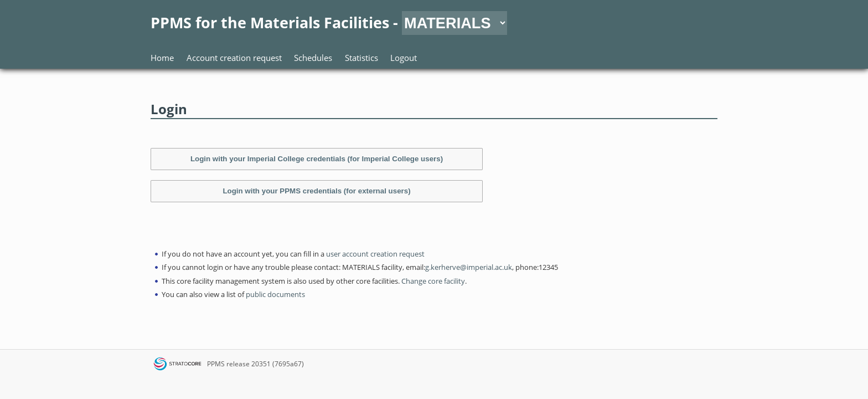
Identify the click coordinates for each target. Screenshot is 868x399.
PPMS (216, 364)
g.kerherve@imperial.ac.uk (469, 267)
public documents (275, 294)
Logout (404, 58)
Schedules (313, 58)
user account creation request (375, 254)
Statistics (361, 58)
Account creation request (234, 58)
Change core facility (433, 281)
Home (162, 58)
